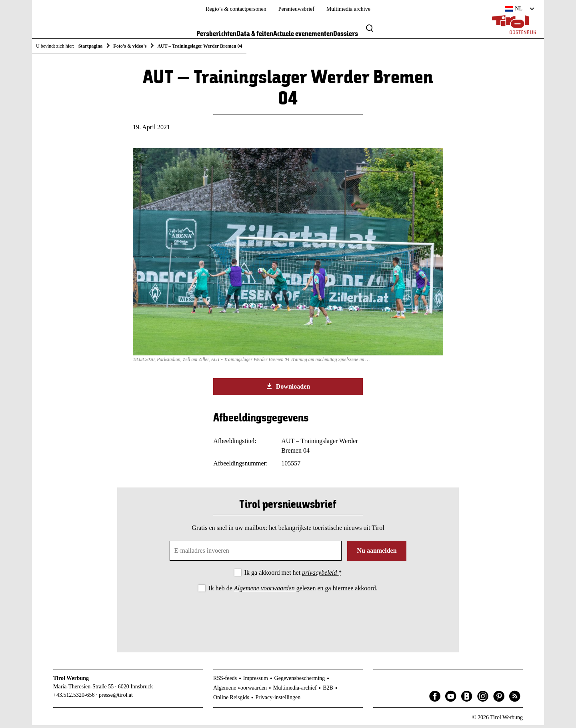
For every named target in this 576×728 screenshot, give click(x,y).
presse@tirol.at (116, 698)
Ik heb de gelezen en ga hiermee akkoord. (293, 591)
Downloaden (288, 389)
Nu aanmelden (377, 553)
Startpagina (91, 46)
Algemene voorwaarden (265, 591)
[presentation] (288, 618)
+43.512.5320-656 (74, 698)
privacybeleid (320, 575)
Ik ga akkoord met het (293, 575)
